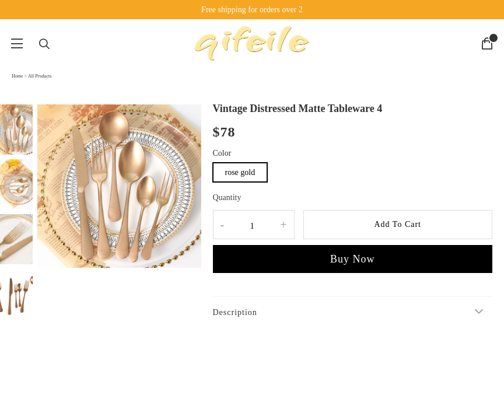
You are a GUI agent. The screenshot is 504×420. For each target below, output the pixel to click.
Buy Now (353, 259)
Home (17, 76)
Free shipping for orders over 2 (252, 10)
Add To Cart (398, 224)
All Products (40, 76)
